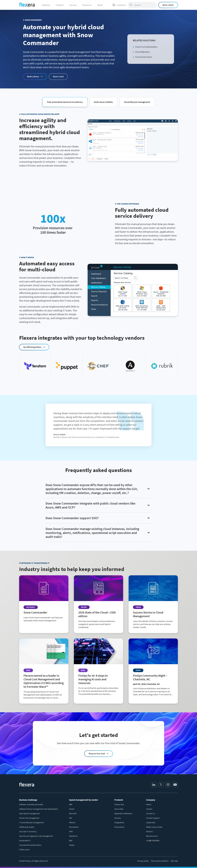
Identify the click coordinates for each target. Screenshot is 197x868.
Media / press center (154, 827)
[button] (65, 102)
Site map (174, 861)
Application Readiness (123, 813)
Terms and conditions (160, 861)
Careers (149, 809)
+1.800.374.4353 (153, 841)
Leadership (151, 822)
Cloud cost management (29, 818)
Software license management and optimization (39, 809)
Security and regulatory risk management (36, 836)
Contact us (150, 813)
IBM (71, 804)
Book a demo (168, 5)
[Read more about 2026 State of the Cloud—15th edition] (99, 604)
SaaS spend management (29, 813)
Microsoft (73, 813)
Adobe (72, 845)
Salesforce (73, 836)
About (149, 804)
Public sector (24, 850)
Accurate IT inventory (28, 832)
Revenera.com (152, 836)
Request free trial (97, 754)
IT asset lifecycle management (31, 822)
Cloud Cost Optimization (146, 47)
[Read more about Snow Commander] (44, 601)
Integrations (119, 822)
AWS (71, 832)
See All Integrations (32, 347)
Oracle (72, 809)
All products (119, 827)
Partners (150, 832)
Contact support (153, 818)
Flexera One (119, 804)
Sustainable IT (25, 841)
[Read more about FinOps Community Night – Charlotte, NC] (153, 669)
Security (118, 818)
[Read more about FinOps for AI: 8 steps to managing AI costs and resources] (99, 669)
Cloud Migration (142, 52)
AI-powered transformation (30, 845)
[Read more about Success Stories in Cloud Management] (153, 604)
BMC (71, 841)
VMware (72, 822)
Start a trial (58, 76)
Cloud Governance (144, 57)
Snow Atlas (119, 809)
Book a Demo (33, 76)
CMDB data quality (27, 827)
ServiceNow (74, 827)
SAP (71, 818)
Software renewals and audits (31, 804)
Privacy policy (143, 861)
